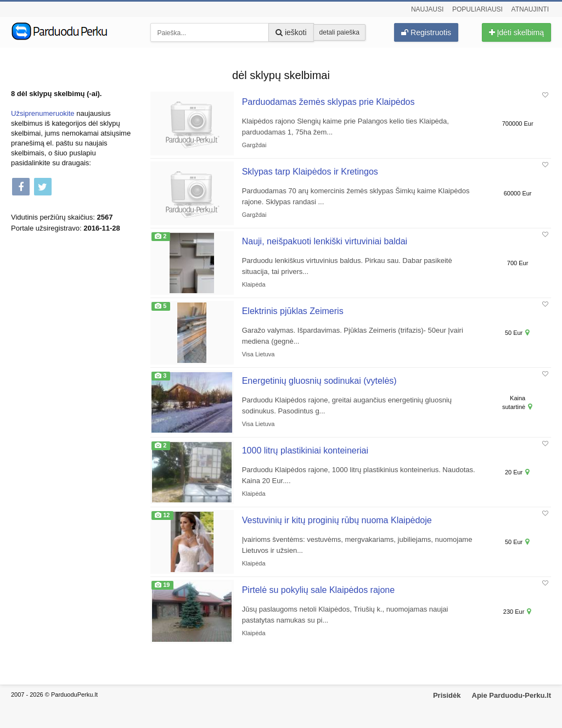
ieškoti (291, 32)
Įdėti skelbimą (516, 32)
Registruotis (426, 32)
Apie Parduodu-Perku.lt (512, 695)
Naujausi (427, 9)
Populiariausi (477, 9)
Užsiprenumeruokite (43, 113)
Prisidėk (447, 695)
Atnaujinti (530, 9)
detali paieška (339, 32)
